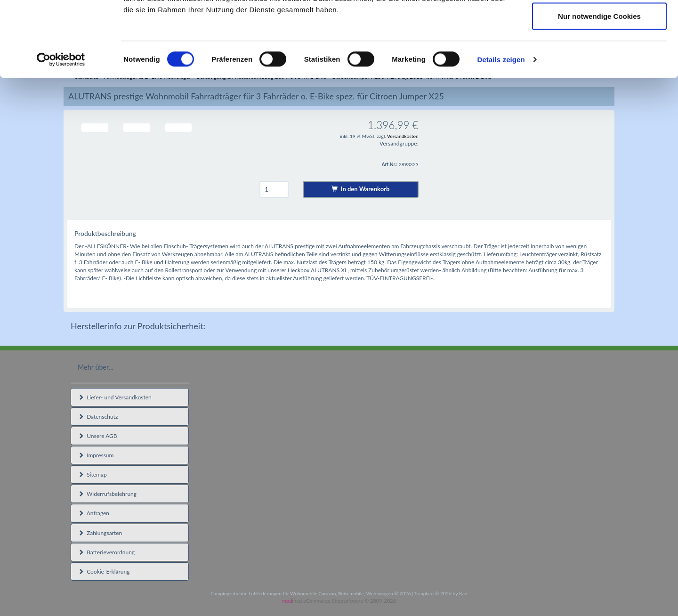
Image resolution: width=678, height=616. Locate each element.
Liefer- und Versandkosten (115, 397)
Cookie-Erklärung (104, 571)
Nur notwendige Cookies (599, 86)
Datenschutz (98, 417)
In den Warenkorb (360, 189)
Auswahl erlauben (599, 56)
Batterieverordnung (106, 552)
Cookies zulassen (599, 25)
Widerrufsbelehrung (107, 494)
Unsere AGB (98, 436)
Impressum (96, 455)
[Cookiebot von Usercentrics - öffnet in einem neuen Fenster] (61, 130)
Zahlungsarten (100, 533)
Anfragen (94, 513)
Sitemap (93, 474)
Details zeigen (501, 130)
